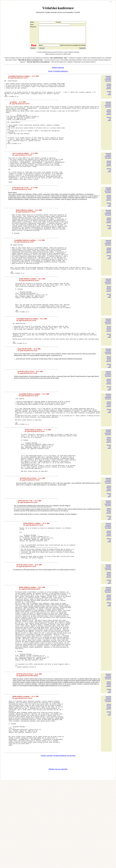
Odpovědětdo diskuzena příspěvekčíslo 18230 (108, 415)
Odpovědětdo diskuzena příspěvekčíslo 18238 (108, 580)
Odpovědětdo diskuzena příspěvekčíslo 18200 (108, 775)
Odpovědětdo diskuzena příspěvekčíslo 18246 (108, 753)
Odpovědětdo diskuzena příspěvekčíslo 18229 (108, 628)
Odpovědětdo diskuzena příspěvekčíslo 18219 (108, 267)
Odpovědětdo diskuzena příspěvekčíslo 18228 (108, 392)
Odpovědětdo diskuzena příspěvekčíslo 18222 (108, 312)
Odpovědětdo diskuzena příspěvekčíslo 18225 (108, 358)
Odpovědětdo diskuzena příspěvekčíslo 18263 (108, 535)
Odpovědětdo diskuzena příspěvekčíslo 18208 (108, 233)
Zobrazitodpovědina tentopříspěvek (109, 90)
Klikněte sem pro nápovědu (58, 855)
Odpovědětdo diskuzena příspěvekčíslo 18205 (108, 210)
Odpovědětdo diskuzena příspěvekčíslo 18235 (108, 557)
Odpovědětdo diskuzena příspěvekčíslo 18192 (108, 111)
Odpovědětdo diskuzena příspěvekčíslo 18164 (108, 82)
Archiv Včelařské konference (58, 75)
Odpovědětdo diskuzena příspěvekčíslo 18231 (108, 651)
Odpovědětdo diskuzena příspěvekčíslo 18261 (108, 479)
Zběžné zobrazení (58, 71)
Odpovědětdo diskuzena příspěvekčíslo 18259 (108, 437)
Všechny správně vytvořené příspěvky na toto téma (58, 842)
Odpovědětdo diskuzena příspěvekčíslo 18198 (108, 171)
